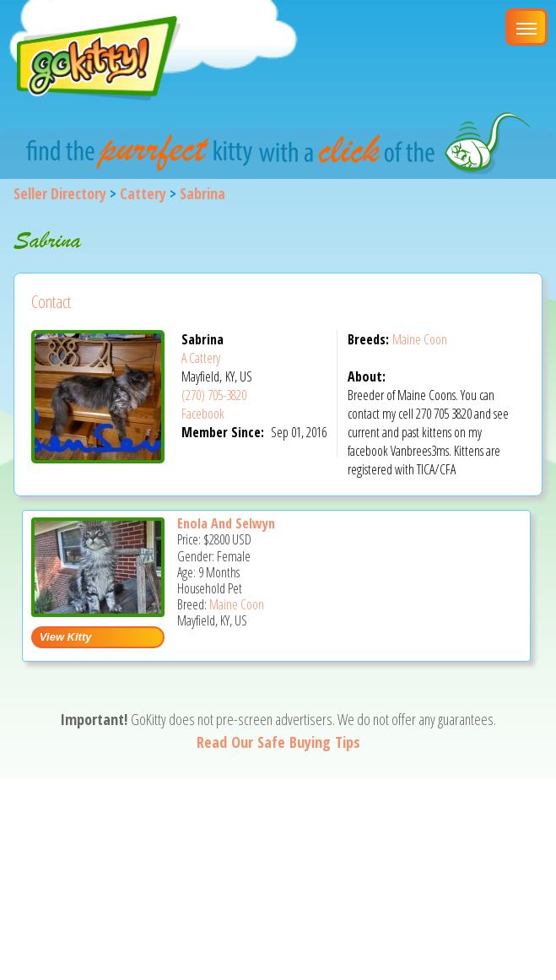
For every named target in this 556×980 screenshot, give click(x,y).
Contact (51, 302)
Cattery (143, 193)
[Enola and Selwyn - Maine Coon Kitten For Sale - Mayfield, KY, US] (98, 611)
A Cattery (201, 358)
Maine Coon (420, 339)
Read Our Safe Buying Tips (278, 742)
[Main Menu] (526, 27)
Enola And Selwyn (226, 523)
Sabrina (202, 193)
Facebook (203, 414)
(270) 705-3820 (214, 395)
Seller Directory (60, 193)
